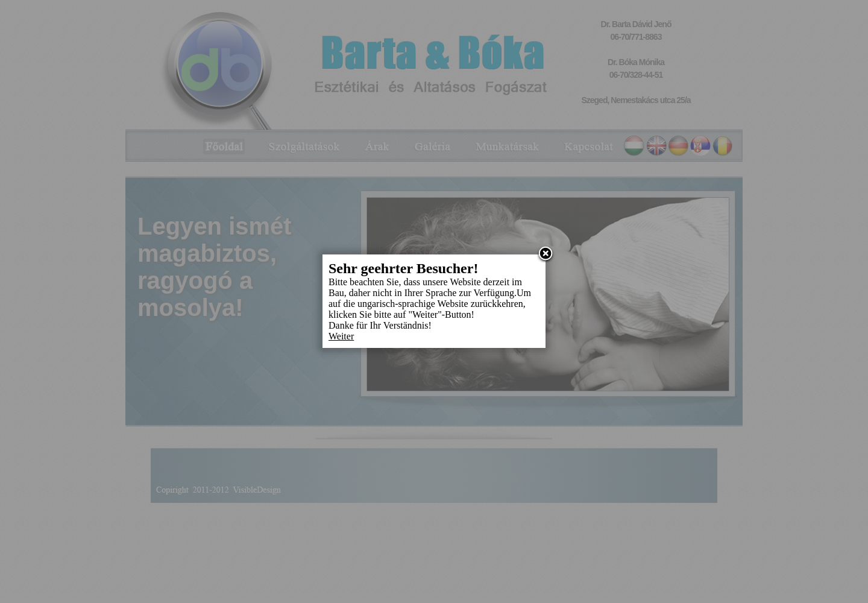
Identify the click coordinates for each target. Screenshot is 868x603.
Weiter (341, 336)
